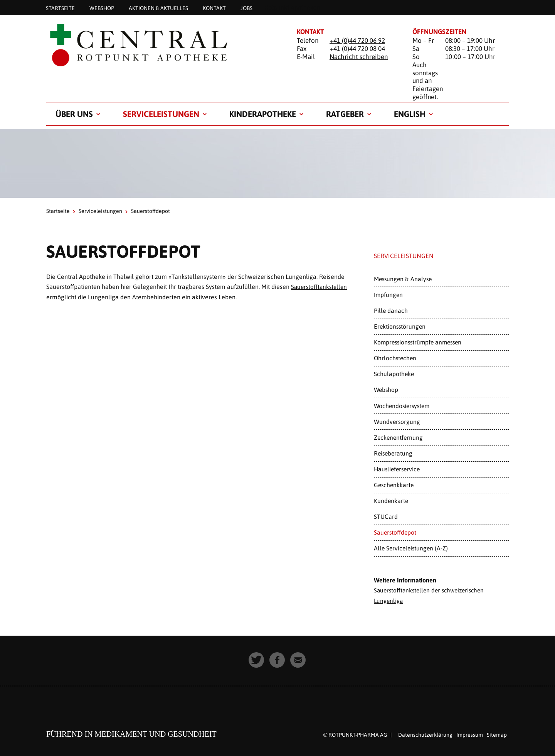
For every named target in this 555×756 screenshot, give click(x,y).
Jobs (246, 8)
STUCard (386, 516)
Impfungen (388, 295)
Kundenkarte (391, 501)
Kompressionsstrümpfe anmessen (418, 342)
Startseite (60, 8)
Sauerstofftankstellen (320, 287)
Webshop (102, 8)
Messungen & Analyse (403, 279)
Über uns (74, 114)
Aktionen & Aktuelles (158, 8)
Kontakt (214, 8)
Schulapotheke (394, 374)
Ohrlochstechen (395, 358)
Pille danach (391, 310)
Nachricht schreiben (359, 57)
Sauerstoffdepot (395, 532)
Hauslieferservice (397, 469)
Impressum (470, 734)
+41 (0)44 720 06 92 (357, 40)
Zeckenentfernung (398, 437)
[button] (257, 660)
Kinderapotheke (263, 114)
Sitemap (497, 734)
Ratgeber (345, 114)
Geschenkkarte (394, 485)
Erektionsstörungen (400, 326)
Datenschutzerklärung (425, 734)
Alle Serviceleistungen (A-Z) (411, 548)
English (410, 114)
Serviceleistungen (161, 114)
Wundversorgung (397, 422)
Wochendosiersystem (402, 406)
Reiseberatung (393, 453)
